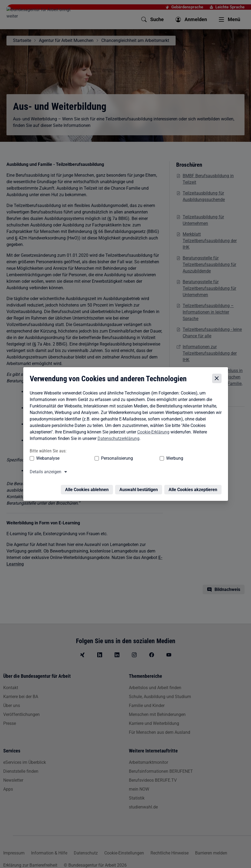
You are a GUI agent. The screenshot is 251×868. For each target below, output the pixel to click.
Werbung (132, 459)
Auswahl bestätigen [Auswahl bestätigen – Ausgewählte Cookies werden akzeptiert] (140, 487)
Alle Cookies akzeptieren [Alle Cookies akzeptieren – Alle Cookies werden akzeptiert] (194, 487)
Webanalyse (46, 459)
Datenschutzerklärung (117, 439)
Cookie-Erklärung (152, 433)
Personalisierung (95, 459)
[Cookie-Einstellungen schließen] (218, 379)
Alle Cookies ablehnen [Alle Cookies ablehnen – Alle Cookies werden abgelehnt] (88, 487)
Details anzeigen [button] (44, 473)
